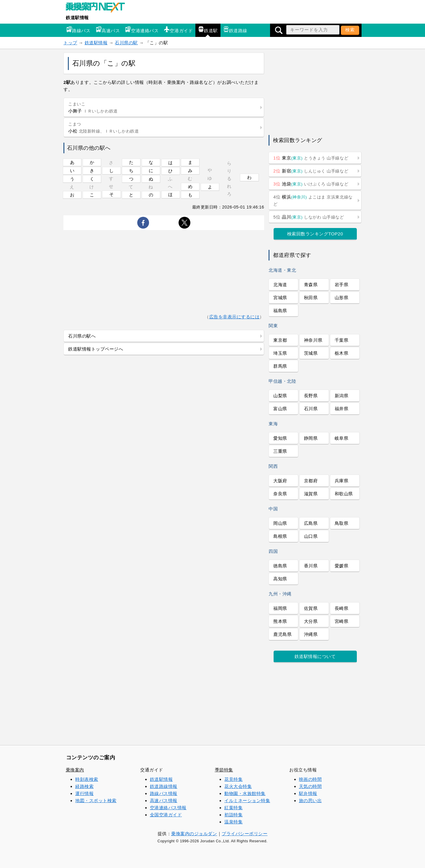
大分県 (311, 621)
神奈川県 (313, 340)
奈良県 (280, 494)
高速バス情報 (164, 801)
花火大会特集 (238, 786)
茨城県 (311, 353)
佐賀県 (311, 608)
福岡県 (280, 608)
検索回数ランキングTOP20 (315, 234)
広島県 (311, 523)
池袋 (311, 184)
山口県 (311, 536)
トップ (70, 43)
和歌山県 (344, 494)
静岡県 (311, 438)
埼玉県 (280, 353)
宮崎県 (342, 621)
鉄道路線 (235, 30)
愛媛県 (342, 566)
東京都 (280, 340)
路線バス (78, 30)
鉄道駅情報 (77, 18)
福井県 (342, 409)
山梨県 (280, 396)
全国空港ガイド (166, 815)
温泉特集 (233, 822)
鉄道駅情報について (315, 656)
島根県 (280, 536)
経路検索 (84, 786)
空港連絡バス (142, 30)
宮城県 (280, 298)
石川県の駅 (126, 43)
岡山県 (280, 523)
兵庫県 (342, 481)
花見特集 (233, 779)
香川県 (311, 566)
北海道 (280, 285)
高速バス (108, 30)
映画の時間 (310, 779)
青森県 (311, 285)
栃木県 (342, 353)
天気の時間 (310, 786)
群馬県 (280, 366)
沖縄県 (311, 634)
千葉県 (342, 340)
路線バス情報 (164, 793)
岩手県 (342, 285)
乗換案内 (75, 770)
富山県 (280, 409)
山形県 (342, 298)
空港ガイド (178, 30)
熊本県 (280, 621)
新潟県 (342, 396)
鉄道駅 (208, 30)
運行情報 (84, 793)
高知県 (280, 579)
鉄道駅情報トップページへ (96, 349)
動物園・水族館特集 (245, 793)
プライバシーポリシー (245, 834)
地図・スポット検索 (96, 801)
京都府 (311, 481)
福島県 (280, 311)
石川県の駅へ (82, 336)
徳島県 (280, 566)
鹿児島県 (282, 634)
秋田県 (311, 298)
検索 (350, 30)
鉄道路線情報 (164, 786)
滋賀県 (311, 494)
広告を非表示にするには (234, 317)
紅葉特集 (233, 808)
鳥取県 (342, 523)
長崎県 (342, 608)
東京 (311, 158)
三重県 (280, 451)
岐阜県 (342, 438)
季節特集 (224, 770)
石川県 (311, 409)
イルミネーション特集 (247, 801)
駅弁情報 (308, 793)
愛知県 (280, 438)
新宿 (311, 171)
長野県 (311, 396)
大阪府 (280, 481)
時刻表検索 (87, 779)
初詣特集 (233, 815)
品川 (309, 217)
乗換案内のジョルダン (194, 834)
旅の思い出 (310, 801)
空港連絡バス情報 (168, 808)
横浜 (313, 200)
